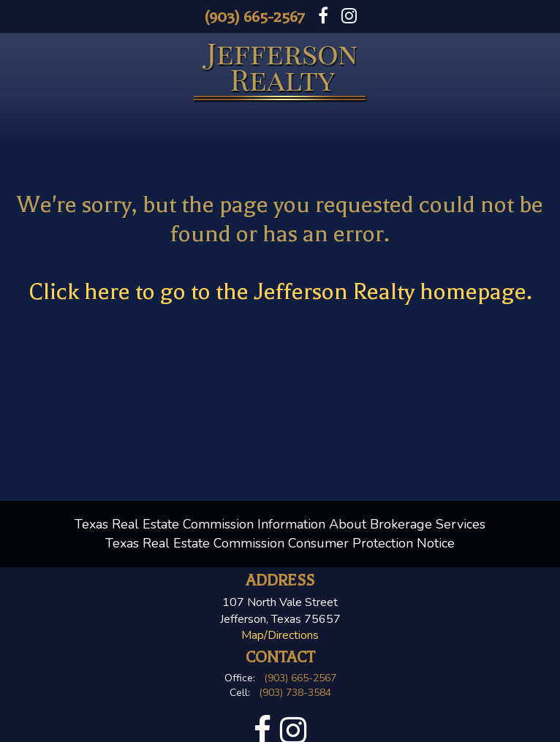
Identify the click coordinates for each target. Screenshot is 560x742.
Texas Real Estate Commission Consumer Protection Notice (280, 543)
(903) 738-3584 (295, 693)
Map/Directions (280, 635)
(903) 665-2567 (254, 17)
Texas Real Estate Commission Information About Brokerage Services (280, 524)
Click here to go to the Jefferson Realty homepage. (280, 291)
